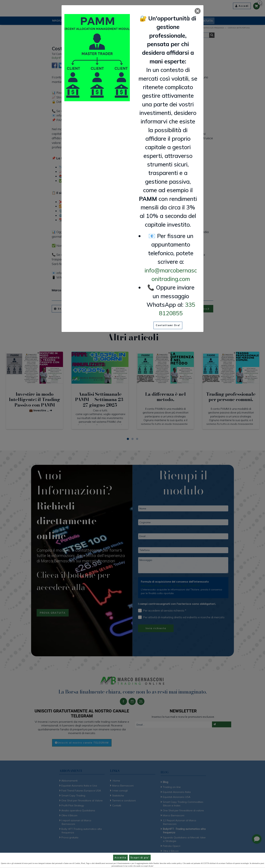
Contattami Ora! (168, 325)
